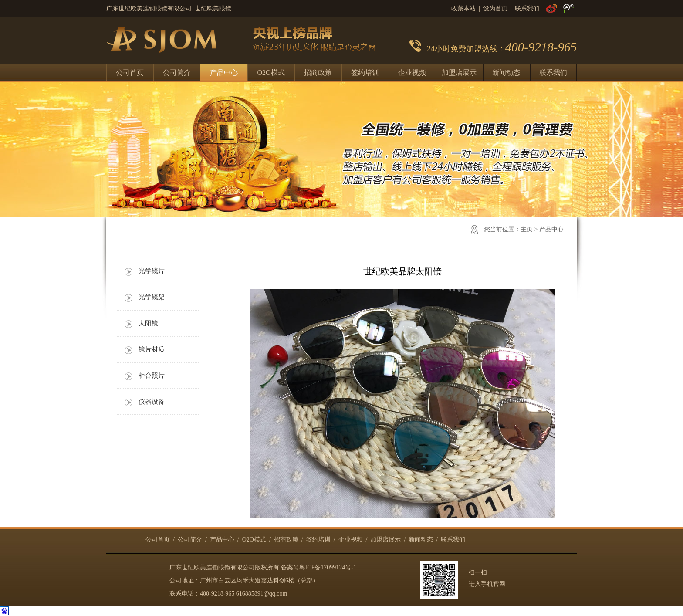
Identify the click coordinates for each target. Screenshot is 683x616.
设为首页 (495, 8)
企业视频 (412, 73)
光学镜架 (152, 297)
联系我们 (527, 8)
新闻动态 (506, 73)
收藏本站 (463, 8)
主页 (527, 229)
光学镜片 (152, 271)
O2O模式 (271, 73)
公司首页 (130, 73)
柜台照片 (152, 376)
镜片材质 (152, 349)
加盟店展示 (459, 73)
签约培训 (365, 73)
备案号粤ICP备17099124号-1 (319, 567)
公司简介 (177, 73)
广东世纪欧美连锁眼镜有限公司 (212, 567)
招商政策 (318, 73)
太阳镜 (148, 323)
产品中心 (224, 73)
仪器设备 (152, 402)
